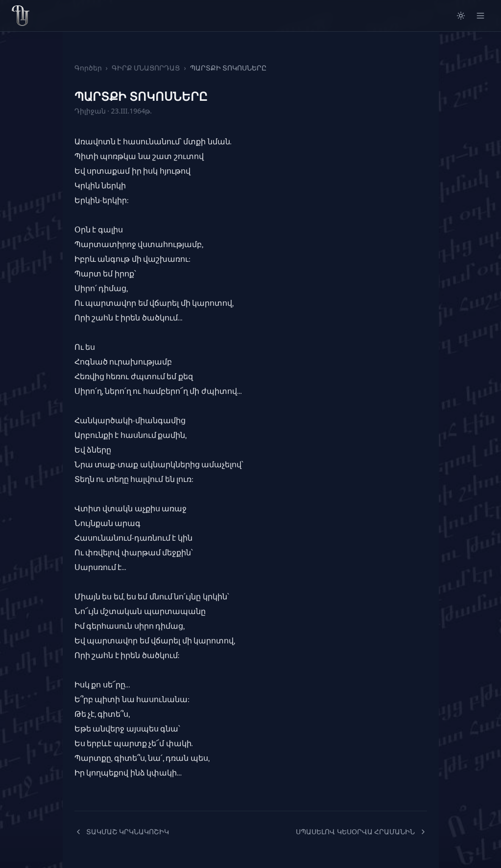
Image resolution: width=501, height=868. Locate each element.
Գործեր (88, 68)
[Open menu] (480, 16)
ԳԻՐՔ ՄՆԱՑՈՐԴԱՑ (146, 68)
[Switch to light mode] (461, 16)
